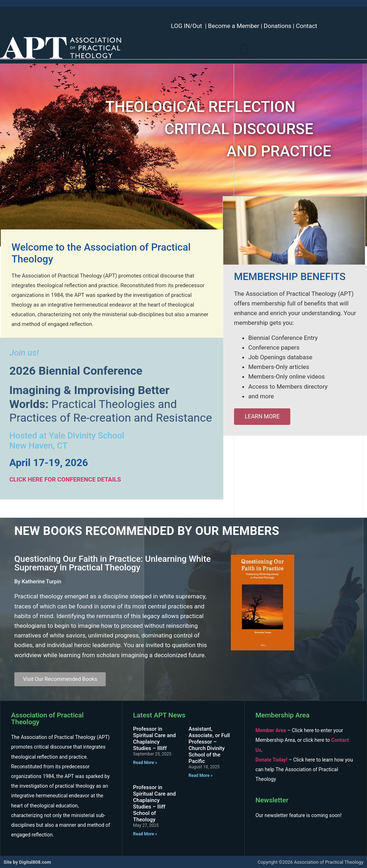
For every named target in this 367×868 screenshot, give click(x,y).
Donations (278, 26)
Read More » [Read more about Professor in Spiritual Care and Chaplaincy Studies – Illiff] (145, 763)
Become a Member (233, 26)
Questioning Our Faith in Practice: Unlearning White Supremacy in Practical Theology (113, 563)
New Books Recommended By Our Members (147, 531)
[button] (244, 49)
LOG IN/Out (187, 26)
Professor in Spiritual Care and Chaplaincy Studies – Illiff (154, 739)
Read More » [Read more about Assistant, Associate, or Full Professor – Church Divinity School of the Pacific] (201, 775)
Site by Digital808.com (27, 862)
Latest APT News (159, 715)
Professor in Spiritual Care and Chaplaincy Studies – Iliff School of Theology (154, 803)
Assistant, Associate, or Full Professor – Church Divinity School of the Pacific (209, 745)
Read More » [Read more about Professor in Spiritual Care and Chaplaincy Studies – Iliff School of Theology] (145, 834)
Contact (306, 26)
